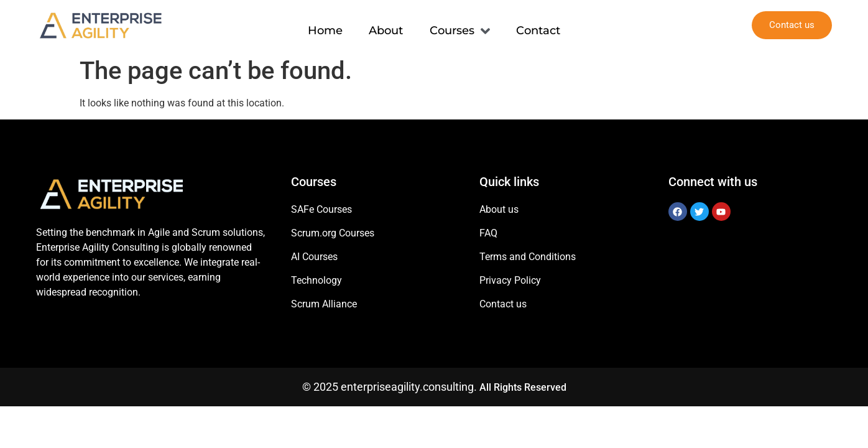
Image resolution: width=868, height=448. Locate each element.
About (386, 25)
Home (324, 25)
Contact (540, 25)
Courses (460, 26)
